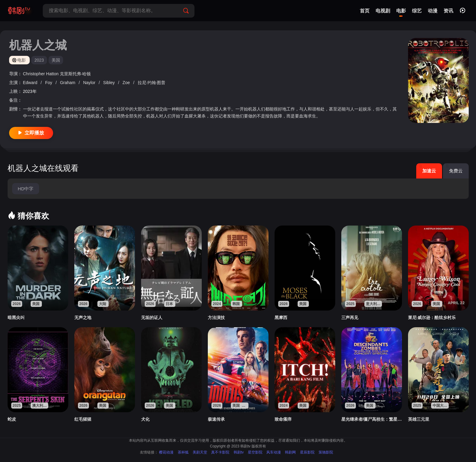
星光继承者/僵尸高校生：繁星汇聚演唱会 (372, 419)
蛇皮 (12, 419)
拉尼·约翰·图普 (152, 83)
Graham (68, 83)
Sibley (110, 83)
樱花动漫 (166, 452)
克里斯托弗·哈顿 (75, 74)
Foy (49, 83)
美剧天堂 (200, 452)
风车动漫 (274, 452)
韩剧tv (239, 452)
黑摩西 (281, 318)
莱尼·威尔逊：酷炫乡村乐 (432, 318)
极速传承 (216, 419)
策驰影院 (326, 452)
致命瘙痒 (283, 419)
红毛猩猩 (83, 419)
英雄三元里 (419, 419)
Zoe (127, 83)
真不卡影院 (220, 452)
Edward (31, 83)
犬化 (145, 419)
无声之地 (83, 318)
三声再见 (350, 318)
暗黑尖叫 (16, 318)
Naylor (90, 83)
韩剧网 (290, 452)
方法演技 (216, 318)
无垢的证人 (152, 318)
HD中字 (26, 189)
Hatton (53, 74)
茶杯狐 (183, 452)
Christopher (35, 74)
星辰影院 (307, 452)
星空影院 (255, 452)
